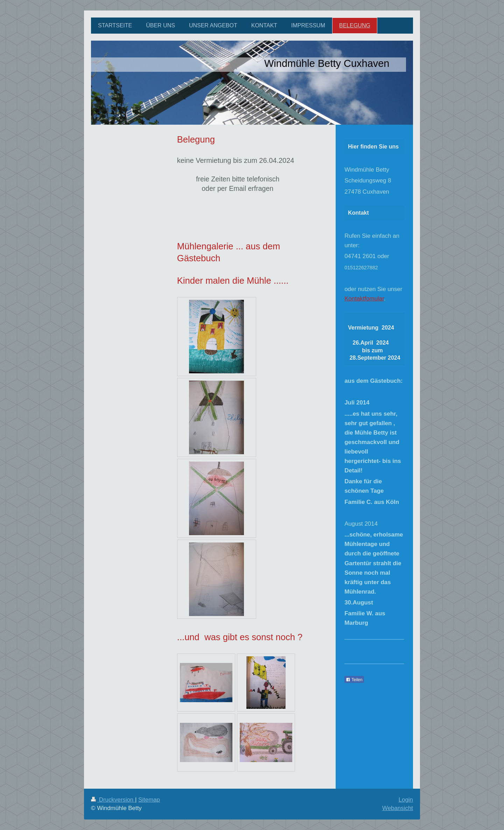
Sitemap (149, 800)
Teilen (354, 680)
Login (406, 800)
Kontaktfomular (364, 299)
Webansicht (398, 808)
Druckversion (113, 800)
